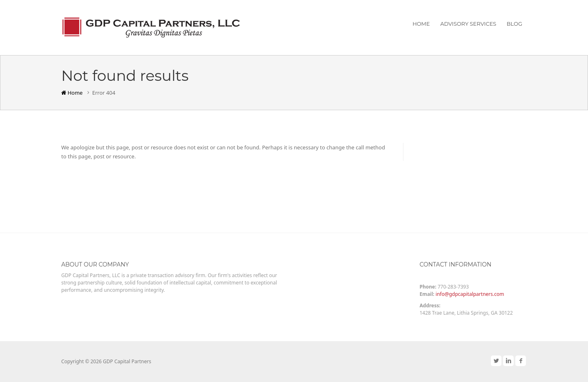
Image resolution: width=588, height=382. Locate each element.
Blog (514, 24)
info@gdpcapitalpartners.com (470, 294)
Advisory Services (468, 24)
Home (421, 24)
